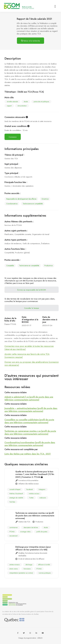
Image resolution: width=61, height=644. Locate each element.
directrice (45, 199)
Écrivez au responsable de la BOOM (32, 290)
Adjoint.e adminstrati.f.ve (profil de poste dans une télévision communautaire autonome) (29, 398)
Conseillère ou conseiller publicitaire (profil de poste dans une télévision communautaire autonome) (29, 421)
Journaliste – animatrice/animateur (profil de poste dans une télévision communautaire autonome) (31, 410)
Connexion (13, 137)
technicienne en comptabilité (33, 204)
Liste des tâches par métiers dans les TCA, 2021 (28, 454)
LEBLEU (40, 638)
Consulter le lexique (32, 308)
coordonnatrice (12, 204)
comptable (10, 266)
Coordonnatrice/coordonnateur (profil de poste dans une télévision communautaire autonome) (30, 444)
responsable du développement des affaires (21, 199)
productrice (48, 266)
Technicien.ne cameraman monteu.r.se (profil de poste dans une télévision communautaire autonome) (30, 433)
